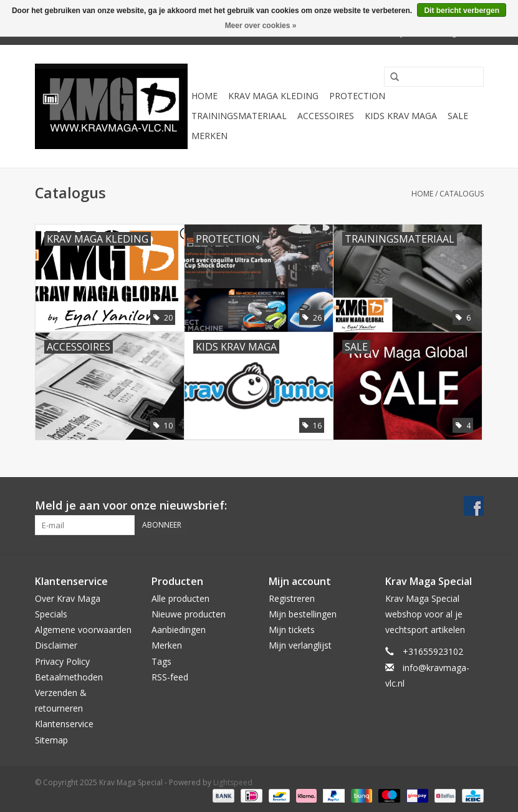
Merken (209, 136)
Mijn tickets (292, 630)
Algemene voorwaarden (83, 630)
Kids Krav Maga (401, 116)
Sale (458, 116)
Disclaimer (56, 645)
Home (204, 96)
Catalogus (462, 194)
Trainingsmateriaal (239, 116)
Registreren (292, 598)
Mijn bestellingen (303, 614)
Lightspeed (233, 782)
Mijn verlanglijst (300, 645)
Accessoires (326, 116)
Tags (161, 661)
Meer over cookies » (261, 26)
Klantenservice (64, 724)
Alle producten (180, 598)
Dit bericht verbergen (462, 11)
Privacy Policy (62, 661)
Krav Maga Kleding (273, 96)
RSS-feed (170, 677)
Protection (357, 96)
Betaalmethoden (69, 677)
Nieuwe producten (189, 614)
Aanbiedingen (179, 630)
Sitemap (51, 740)
